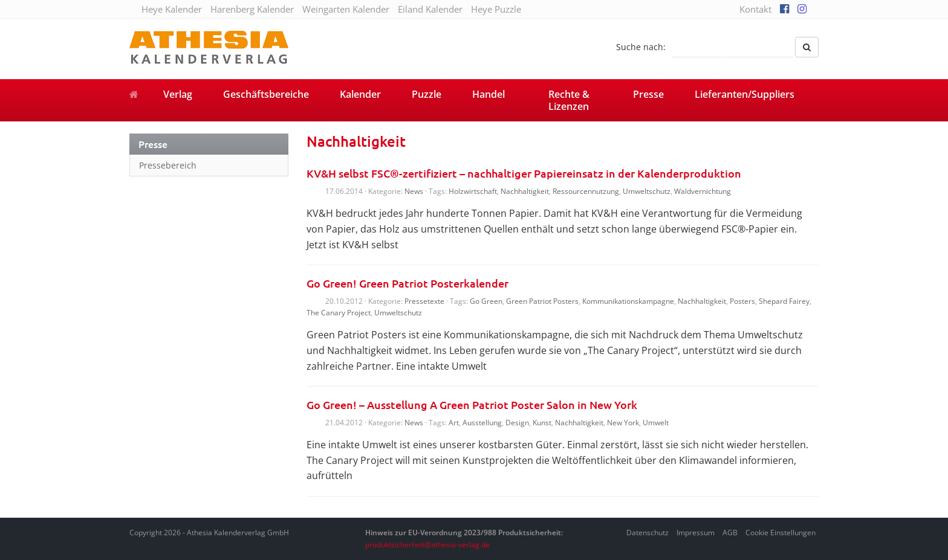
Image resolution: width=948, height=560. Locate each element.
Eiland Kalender (430, 9)
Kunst (542, 423)
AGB (730, 533)
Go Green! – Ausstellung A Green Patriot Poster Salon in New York (472, 404)
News (414, 191)
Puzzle (427, 94)
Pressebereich (168, 165)
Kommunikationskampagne (628, 301)
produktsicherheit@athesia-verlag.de (427, 545)
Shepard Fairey (784, 301)
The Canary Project (339, 313)
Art (454, 423)
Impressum (696, 533)
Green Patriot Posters (542, 301)
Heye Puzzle (496, 9)
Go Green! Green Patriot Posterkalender (407, 283)
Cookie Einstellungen (781, 533)
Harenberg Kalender (252, 9)
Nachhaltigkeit (525, 191)
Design (517, 423)
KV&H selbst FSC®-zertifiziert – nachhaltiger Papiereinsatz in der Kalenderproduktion (524, 173)
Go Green (486, 301)
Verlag (178, 94)
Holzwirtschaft (473, 191)
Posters (742, 301)
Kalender (360, 94)
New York (623, 423)
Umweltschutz (647, 191)
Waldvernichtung (703, 191)
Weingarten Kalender (346, 9)
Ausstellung (482, 423)
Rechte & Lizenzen (569, 100)
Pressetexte (424, 301)
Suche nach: (641, 47)
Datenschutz (648, 533)
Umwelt (656, 423)
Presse (648, 94)
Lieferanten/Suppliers (745, 94)
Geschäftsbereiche (266, 94)
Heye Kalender (172, 9)
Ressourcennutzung (586, 191)
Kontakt (755, 9)
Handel (489, 94)
